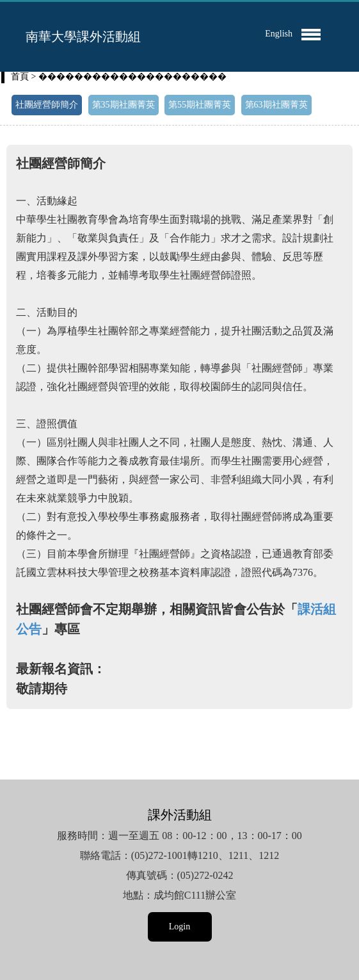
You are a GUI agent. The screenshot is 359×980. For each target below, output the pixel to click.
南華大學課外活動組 (83, 37)
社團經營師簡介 (47, 105)
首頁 (20, 77)
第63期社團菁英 (276, 105)
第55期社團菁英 (200, 105)
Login (179, 927)
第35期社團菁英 (124, 105)
